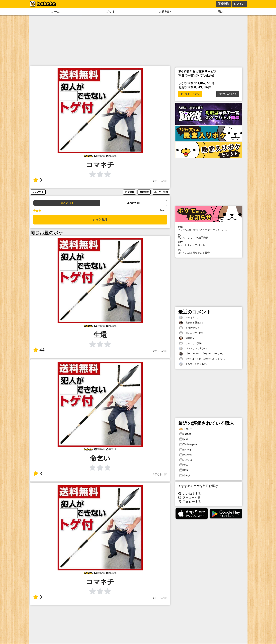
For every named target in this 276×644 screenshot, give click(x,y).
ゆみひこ (186, 475)
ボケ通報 (130, 192)
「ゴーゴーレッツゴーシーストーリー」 (202, 354)
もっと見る (100, 220)
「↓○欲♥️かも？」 (190, 328)
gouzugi (185, 450)
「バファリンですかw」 (193, 349)
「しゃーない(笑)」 (191, 343)
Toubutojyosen (189, 445)
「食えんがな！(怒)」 (192, 333)
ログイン (239, 4)
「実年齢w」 (188, 338)
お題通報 (144, 192)
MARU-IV (186, 455)
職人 (221, 12)
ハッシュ (186, 460)
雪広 (183, 465)
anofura (185, 434)
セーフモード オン (190, 94)
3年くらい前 (160, 181)
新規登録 (223, 4)
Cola (183, 470)
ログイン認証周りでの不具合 (209, 251)
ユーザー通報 (161, 192)
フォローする (190, 498)
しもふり (162, 210)
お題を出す (166, 12)
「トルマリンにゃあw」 (193, 364)
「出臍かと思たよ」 (191, 323)
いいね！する (190, 494)
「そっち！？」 (189, 318)
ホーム (55, 12)
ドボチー (186, 429)
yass (184, 439)
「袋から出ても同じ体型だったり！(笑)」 (202, 359)
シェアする (38, 192)
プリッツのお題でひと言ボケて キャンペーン (209, 228)
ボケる (111, 12)
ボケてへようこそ (228, 94)
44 (39, 350)
